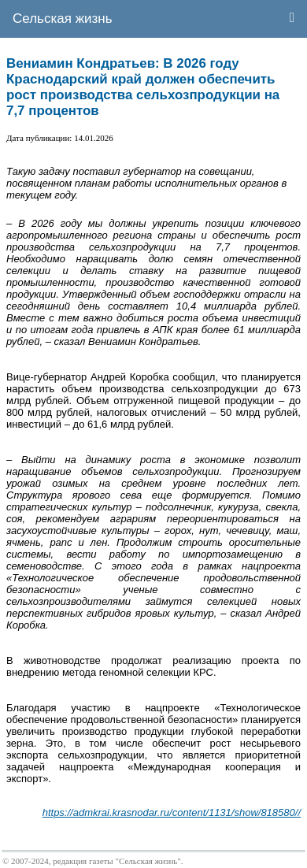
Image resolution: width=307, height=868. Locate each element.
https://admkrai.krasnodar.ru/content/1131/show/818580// (172, 812)
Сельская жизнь (63, 19)
